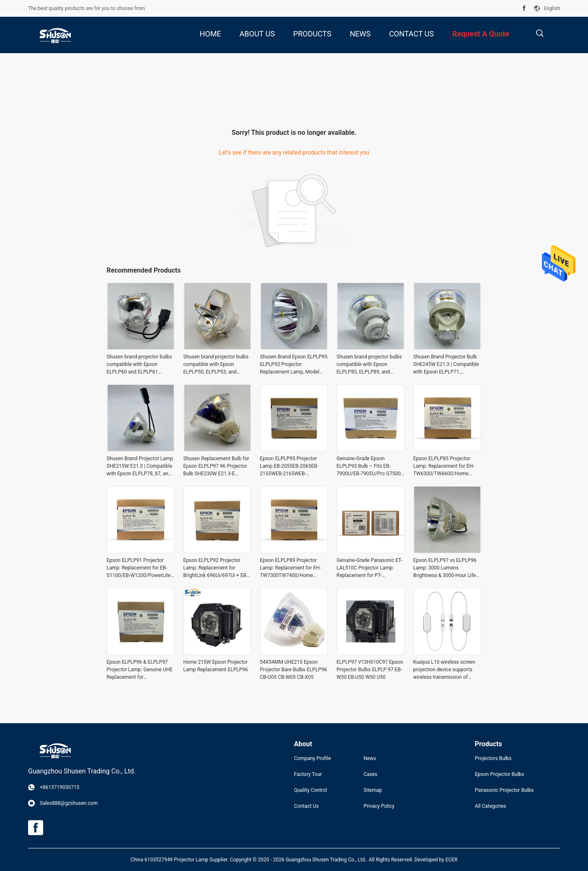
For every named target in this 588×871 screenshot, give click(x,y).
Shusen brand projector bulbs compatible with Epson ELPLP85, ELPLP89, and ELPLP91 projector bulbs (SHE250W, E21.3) (369, 365)
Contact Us (306, 806)
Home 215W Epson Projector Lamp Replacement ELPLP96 (216, 666)
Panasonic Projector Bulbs (504, 790)
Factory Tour (308, 774)
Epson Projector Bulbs (500, 774)
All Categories (490, 806)
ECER (452, 860)
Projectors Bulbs (493, 758)
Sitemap (373, 790)
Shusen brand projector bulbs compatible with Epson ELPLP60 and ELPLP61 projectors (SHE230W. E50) (139, 365)
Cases (370, 774)
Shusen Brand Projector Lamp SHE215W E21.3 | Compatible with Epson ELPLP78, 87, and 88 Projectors (140, 466)
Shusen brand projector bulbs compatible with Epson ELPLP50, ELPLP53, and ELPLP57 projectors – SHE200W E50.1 (216, 365)
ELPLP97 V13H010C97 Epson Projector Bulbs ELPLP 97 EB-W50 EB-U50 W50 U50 (370, 670)
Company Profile (312, 758)
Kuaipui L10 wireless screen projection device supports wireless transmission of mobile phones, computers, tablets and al (444, 670)
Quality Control (311, 790)
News (370, 758)
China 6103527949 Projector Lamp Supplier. (180, 860)
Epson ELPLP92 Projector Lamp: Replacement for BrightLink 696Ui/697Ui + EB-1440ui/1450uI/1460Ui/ (216, 568)
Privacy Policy (379, 806)
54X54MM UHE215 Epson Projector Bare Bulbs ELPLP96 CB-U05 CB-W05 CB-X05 (294, 670)
